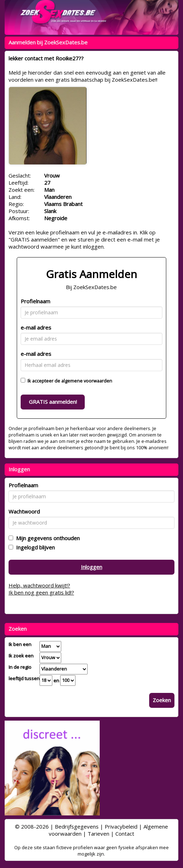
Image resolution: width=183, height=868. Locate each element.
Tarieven (98, 834)
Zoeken (162, 700)
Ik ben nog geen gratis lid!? (41, 592)
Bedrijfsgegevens (77, 826)
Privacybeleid (121, 826)
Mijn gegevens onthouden (46, 538)
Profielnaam (35, 301)
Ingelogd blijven (34, 547)
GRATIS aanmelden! (53, 402)
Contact (125, 834)
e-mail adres (36, 327)
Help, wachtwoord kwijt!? (39, 585)
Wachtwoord (24, 511)
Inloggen (91, 567)
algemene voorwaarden (87, 381)
